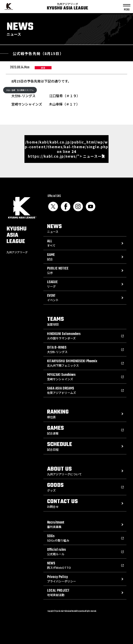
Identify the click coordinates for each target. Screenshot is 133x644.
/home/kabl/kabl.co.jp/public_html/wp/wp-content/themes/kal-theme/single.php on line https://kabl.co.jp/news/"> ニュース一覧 (66, 149)
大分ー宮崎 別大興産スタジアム (20, 90)
